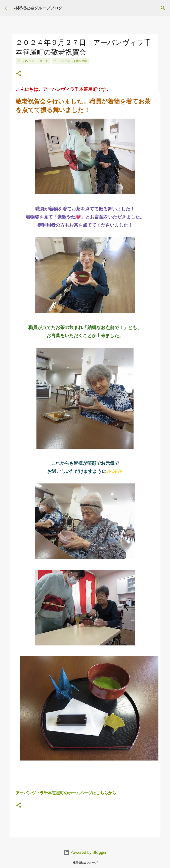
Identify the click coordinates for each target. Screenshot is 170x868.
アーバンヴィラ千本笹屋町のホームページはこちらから (66, 791)
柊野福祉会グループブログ (38, 8)
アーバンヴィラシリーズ (33, 61)
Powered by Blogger (85, 851)
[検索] (163, 8)
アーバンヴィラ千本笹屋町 (70, 61)
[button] (19, 74)
